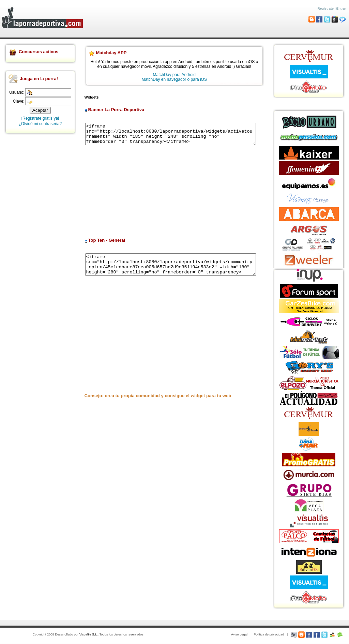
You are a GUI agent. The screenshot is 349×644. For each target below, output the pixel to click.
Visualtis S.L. (89, 634)
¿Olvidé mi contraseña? (40, 124)
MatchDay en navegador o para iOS (174, 79)
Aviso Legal (239, 634)
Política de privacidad (269, 634)
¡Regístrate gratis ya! (40, 118)
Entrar (341, 8)
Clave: (19, 101)
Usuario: (17, 92)
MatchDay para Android (174, 75)
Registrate (326, 8)
